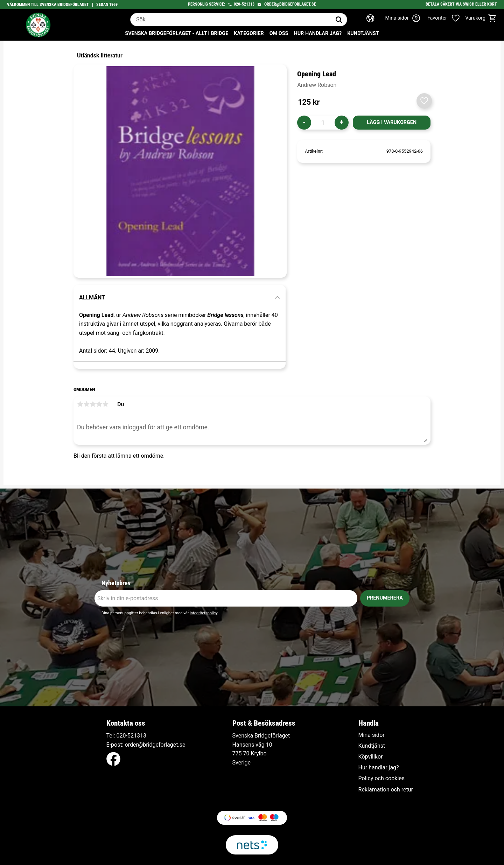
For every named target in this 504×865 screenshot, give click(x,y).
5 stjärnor (105, 404)
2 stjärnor (86, 404)
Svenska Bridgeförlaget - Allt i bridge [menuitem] (177, 33)
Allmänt (92, 297)
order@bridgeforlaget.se (290, 4)
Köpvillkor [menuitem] (371, 757)
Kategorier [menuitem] (249, 33)
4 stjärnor (99, 404)
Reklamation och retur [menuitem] (386, 790)
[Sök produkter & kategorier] (231, 20)
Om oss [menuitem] (279, 33)
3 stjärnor (93, 404)
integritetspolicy (204, 613)
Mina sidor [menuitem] (372, 735)
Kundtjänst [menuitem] (363, 33)
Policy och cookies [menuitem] (381, 778)
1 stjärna (80, 404)
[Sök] (339, 20)
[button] (447, 18)
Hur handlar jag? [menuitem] (318, 33)
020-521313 (244, 4)
